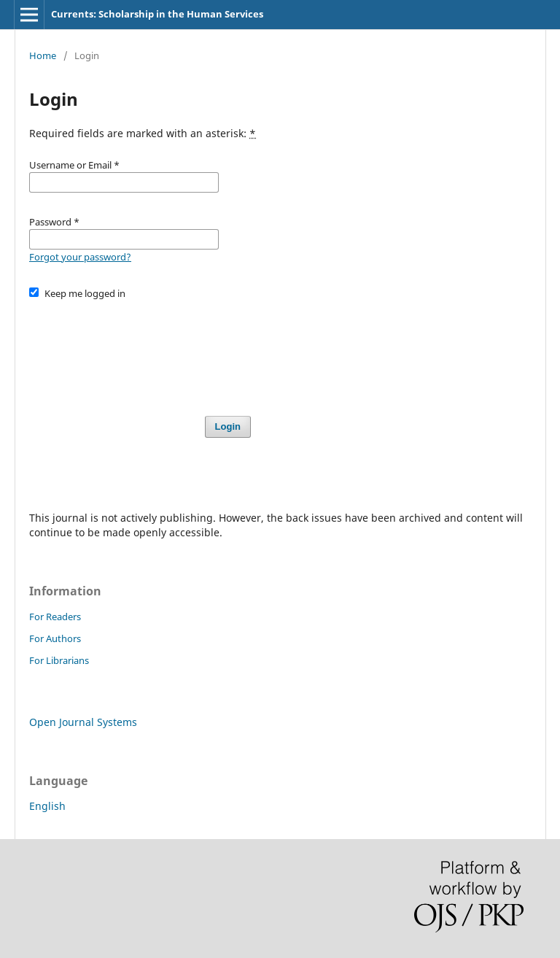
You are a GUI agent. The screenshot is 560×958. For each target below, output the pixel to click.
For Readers (55, 617)
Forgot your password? (80, 257)
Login (228, 426)
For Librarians (59, 660)
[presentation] (140, 351)
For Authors (55, 638)
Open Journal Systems (83, 722)
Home (43, 55)
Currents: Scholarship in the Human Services (157, 14)
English (47, 806)
